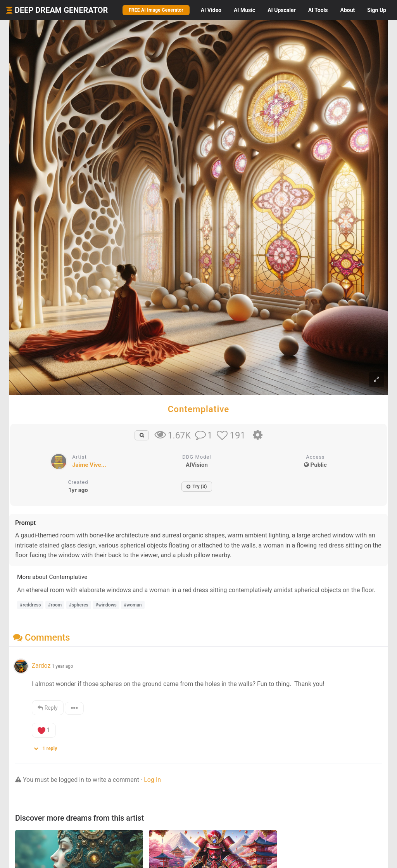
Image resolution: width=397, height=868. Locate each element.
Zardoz (41, 666)
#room (55, 605)
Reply (47, 708)
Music (244, 10)
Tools (318, 10)
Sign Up (377, 10)
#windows (106, 605)
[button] (48, 747)
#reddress (30, 605)
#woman (133, 605)
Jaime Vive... (89, 465)
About (347, 10)
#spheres (79, 605)
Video (211, 10)
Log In (152, 780)
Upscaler (281, 10)
